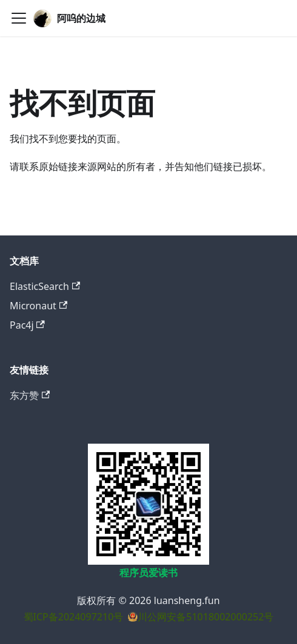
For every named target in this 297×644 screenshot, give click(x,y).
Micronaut (38, 306)
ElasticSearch (45, 286)
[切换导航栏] (19, 18)
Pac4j (27, 325)
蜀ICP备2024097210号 (74, 617)
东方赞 (30, 395)
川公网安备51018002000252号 (205, 617)
